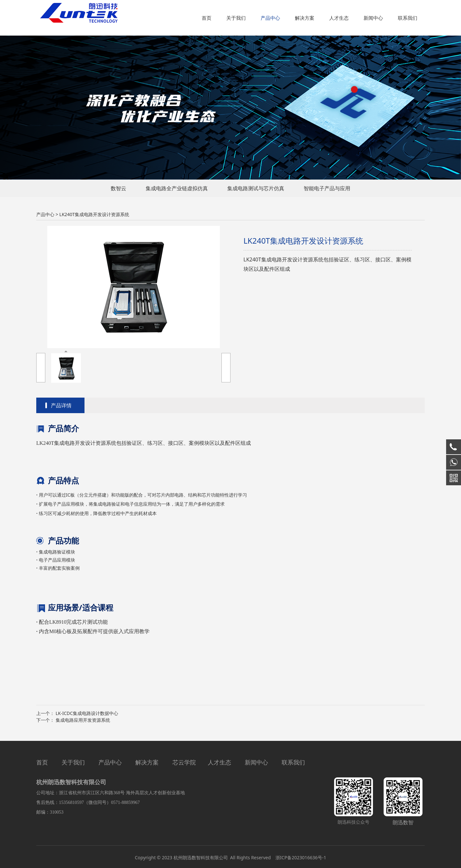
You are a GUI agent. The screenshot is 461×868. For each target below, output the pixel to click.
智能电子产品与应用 (327, 188)
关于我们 (236, 18)
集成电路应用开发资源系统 (83, 720)
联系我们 (408, 18)
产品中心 (270, 18)
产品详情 (61, 405)
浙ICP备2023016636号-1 (300, 857)
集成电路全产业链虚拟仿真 (177, 188)
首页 (207, 18)
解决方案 (305, 18)
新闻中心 (373, 18)
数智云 (118, 188)
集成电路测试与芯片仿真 (256, 188)
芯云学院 (184, 762)
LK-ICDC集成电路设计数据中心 (87, 713)
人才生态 (339, 18)
